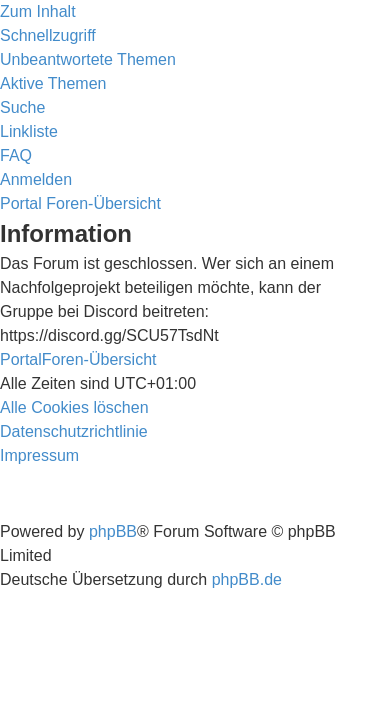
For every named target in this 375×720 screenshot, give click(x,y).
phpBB (113, 531)
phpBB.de (247, 579)
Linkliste (29, 131)
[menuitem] (88, 59)
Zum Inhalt (38, 11)
